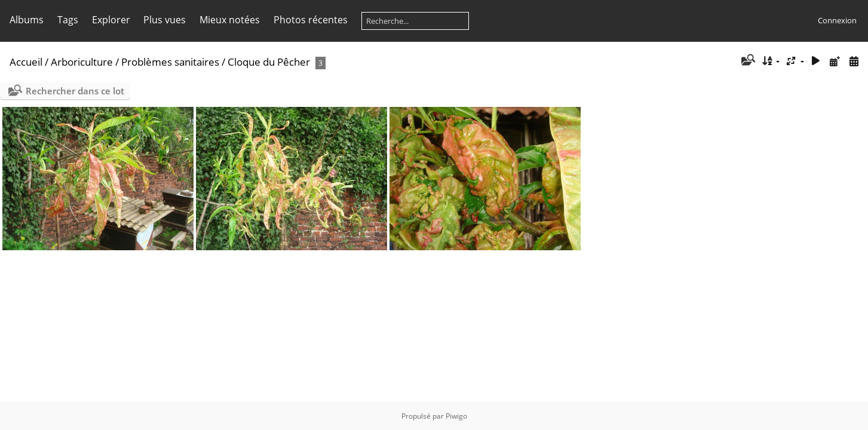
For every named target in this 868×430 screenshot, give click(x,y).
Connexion (837, 20)
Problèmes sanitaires (170, 62)
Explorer (111, 20)
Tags (68, 20)
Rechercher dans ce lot (75, 91)
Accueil (26, 62)
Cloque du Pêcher (269, 62)
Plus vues (165, 20)
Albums (27, 20)
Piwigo (456, 416)
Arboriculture (82, 62)
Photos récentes (311, 20)
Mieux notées (230, 20)
